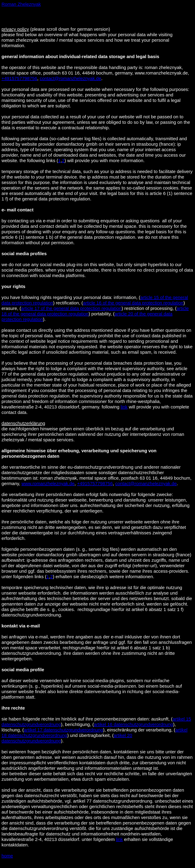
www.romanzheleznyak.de (48, 483)
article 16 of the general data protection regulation (133, 303)
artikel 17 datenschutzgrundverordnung (63, 730)
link (124, 407)
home (7, 856)
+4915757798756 (19, 78)
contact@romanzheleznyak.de (70, 78)
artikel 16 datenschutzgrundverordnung (133, 724)
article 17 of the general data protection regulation (71, 308)
